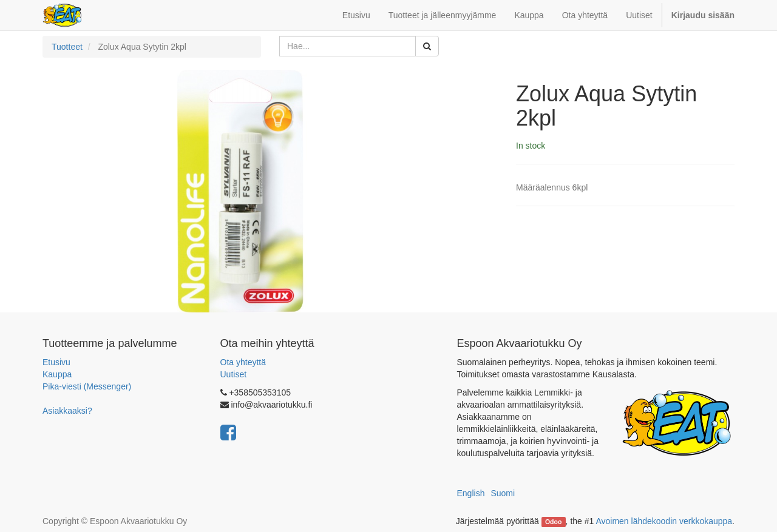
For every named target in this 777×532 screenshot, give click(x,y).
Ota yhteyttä (243, 362)
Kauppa (57, 374)
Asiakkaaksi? (67, 411)
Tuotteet (67, 47)
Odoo (553, 522)
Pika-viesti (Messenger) (87, 386)
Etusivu (56, 362)
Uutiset (234, 374)
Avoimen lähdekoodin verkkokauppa (664, 521)
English (471, 493)
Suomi (503, 493)
